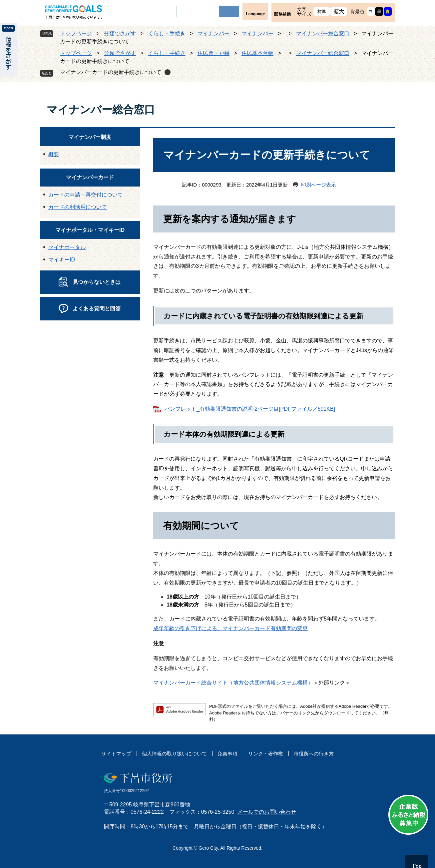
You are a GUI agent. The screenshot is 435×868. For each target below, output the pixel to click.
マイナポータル (67, 247)
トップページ (76, 33)
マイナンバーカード (90, 177)
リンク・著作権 (266, 754)
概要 (54, 154)
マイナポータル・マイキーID (90, 230)
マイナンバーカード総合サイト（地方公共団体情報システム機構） (233, 683)
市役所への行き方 (314, 754)
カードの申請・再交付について (86, 195)
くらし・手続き (167, 33)
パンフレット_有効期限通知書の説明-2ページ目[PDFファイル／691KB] (250, 409)
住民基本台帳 (257, 53)
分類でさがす (120, 33)
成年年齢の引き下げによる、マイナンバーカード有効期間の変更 (230, 628)
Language (255, 14)
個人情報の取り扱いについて (174, 754)
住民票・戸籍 (214, 53)
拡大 (339, 11)
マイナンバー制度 (90, 137)
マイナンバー (214, 33)
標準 (322, 11)
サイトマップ (116, 754)
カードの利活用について (78, 207)
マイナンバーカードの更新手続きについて (111, 72)
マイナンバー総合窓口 (323, 33)
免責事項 (227, 754)
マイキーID (62, 260)
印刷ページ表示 (319, 185)
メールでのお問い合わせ (267, 812)
